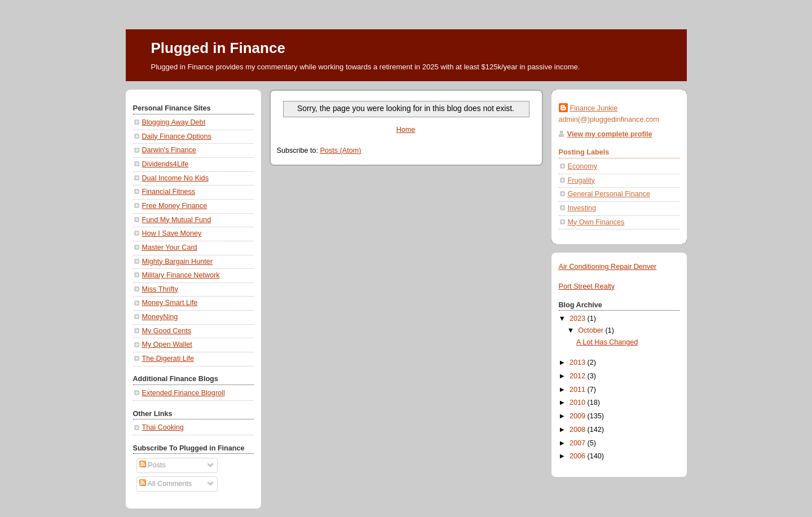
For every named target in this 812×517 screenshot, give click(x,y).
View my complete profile (610, 134)
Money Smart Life (170, 303)
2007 (579, 443)
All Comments (166, 484)
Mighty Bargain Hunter (177, 262)
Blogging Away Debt (174, 122)
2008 (579, 430)
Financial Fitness (169, 192)
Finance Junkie (594, 108)
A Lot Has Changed (607, 342)
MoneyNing (160, 317)
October (592, 330)
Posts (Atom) (341, 151)
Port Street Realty (587, 286)
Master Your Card (170, 248)
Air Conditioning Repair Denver (608, 267)
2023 (579, 319)
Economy (583, 166)
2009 (579, 416)
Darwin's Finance (169, 150)
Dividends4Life (166, 164)
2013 (579, 363)
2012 (579, 376)
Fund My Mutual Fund (177, 220)
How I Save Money (172, 233)
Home (406, 130)
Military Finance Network (181, 275)
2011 (579, 390)
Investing (582, 208)
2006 (579, 456)
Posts (153, 465)
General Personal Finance (609, 194)
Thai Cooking (163, 427)
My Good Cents (167, 331)
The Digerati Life (168, 359)
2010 (579, 403)
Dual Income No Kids (175, 178)
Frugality (581, 180)
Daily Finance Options (177, 136)
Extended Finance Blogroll (184, 393)
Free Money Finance (175, 206)
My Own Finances (596, 222)
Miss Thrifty (160, 289)
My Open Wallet (167, 344)
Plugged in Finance (218, 48)
